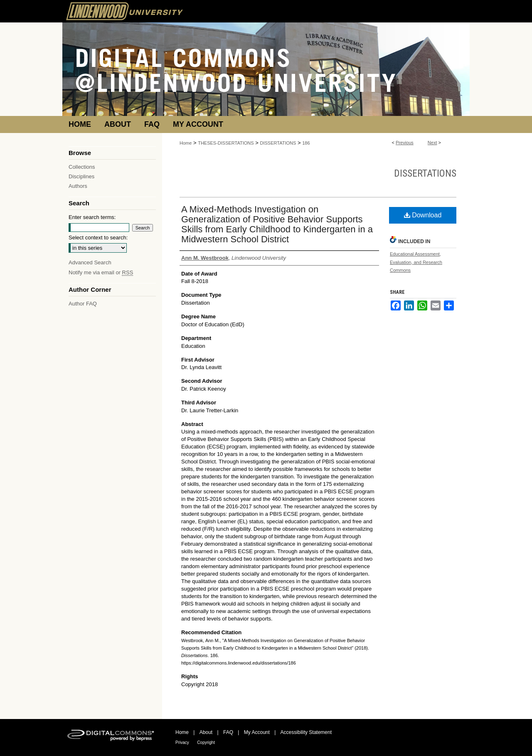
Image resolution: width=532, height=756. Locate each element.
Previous (405, 143)
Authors (78, 186)
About (206, 732)
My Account (257, 732)
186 (306, 143)
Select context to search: (98, 238)
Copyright (206, 742)
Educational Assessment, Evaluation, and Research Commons (416, 262)
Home (186, 143)
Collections (82, 167)
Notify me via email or (101, 272)
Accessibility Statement (306, 732)
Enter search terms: (92, 217)
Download (423, 215)
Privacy (182, 742)
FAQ (228, 732)
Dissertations (425, 173)
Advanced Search (90, 262)
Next (432, 143)
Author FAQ (83, 304)
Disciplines (81, 176)
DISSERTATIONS (278, 143)
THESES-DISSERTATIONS (226, 143)
